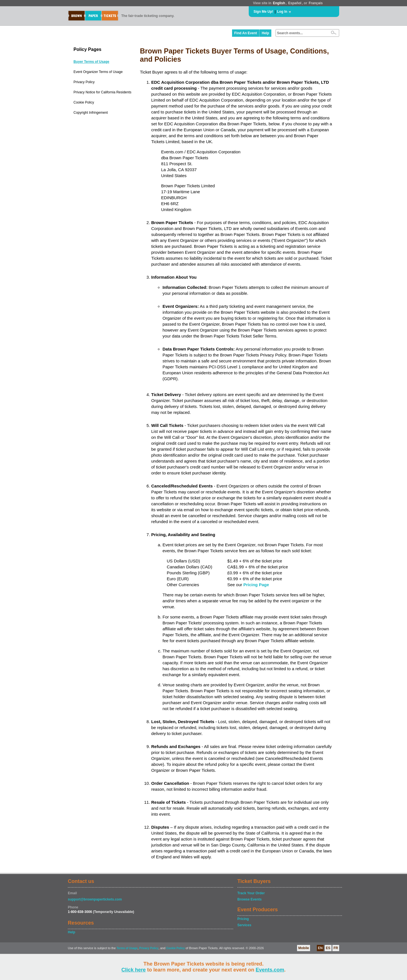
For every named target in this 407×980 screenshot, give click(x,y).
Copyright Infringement (91, 113)
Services (244, 925)
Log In (282, 12)
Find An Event (246, 33)
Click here (133, 970)
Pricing (243, 919)
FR (336, 948)
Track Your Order (251, 893)
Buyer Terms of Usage (91, 62)
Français (316, 3)
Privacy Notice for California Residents (102, 92)
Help (265, 33)
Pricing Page (256, 585)
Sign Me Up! (263, 12)
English (279, 3)
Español (295, 3)
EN (320, 948)
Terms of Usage (127, 948)
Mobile (304, 948)
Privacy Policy (84, 82)
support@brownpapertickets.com (95, 899)
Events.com (270, 970)
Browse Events (250, 899)
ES (328, 948)
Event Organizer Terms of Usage (98, 72)
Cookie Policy (84, 102)
